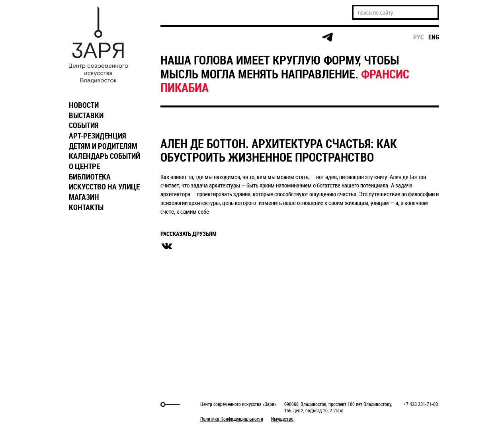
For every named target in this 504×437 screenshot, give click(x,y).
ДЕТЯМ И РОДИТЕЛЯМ (103, 146)
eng (434, 37)
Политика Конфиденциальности (232, 419)
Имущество (282, 419)
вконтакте (167, 246)
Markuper (86, 405)
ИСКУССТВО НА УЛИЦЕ (104, 187)
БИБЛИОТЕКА (90, 177)
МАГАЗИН (84, 197)
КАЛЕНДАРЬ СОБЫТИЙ (105, 156)
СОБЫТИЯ (84, 125)
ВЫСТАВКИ (86, 115)
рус (419, 37)
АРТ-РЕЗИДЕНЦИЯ (98, 136)
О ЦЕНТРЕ (84, 166)
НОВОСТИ (84, 105)
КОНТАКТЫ (86, 207)
